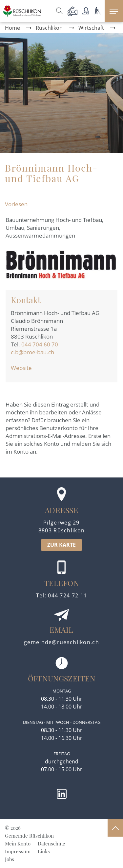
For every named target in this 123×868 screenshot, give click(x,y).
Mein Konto (18, 843)
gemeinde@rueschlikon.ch (61, 642)
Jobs (10, 859)
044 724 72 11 (67, 595)
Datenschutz (51, 843)
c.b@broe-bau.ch (32, 352)
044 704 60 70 (40, 344)
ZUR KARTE (61, 545)
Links (44, 851)
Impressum (18, 851)
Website (25, 368)
